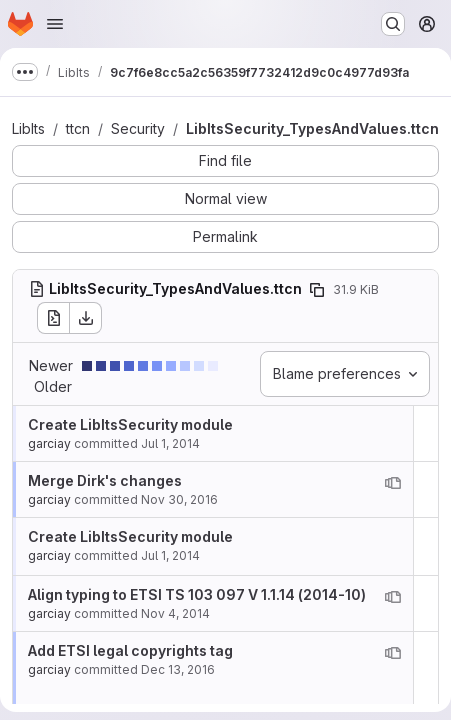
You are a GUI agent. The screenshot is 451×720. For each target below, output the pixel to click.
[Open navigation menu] (55, 24)
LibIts (28, 128)
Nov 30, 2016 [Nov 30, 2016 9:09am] (179, 499)
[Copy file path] (317, 290)
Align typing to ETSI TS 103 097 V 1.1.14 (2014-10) (197, 594)
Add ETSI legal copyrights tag (130, 650)
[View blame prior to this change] (393, 483)
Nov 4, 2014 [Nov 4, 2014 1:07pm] (175, 613)
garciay (49, 443)
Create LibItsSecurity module (130, 424)
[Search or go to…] (393, 24)
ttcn (78, 128)
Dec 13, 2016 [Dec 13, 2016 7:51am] (178, 669)
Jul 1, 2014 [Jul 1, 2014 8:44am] (170, 443)
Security (138, 128)
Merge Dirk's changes (105, 480)
